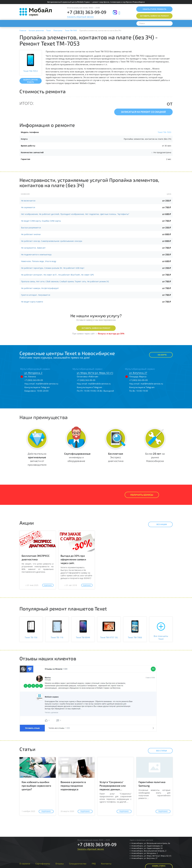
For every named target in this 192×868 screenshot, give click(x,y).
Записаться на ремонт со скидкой (143, 112)
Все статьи (159, 751)
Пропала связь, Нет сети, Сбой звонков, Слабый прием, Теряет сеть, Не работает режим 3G (65, 281)
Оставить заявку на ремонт (96, 328)
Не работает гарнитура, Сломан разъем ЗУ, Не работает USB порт (53, 268)
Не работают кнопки (31, 234)
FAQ (94, 863)
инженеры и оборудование (77, 457)
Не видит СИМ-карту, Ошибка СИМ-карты (41, 221)
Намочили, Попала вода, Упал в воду (39, 261)
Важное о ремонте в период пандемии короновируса (73, 786)
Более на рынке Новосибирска (155, 457)
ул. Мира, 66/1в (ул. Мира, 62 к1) (95, 373)
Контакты (106, 863)
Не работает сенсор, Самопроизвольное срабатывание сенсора (52, 241)
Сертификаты (43, 863)
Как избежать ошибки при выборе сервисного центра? (36, 786)
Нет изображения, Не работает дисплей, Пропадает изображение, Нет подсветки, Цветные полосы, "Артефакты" (75, 214)
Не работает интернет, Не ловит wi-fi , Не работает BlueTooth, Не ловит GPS (58, 275)
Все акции (159, 524)
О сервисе (25, 863)
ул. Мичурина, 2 (33, 373)
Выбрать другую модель (31, 81)
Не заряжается (28, 207)
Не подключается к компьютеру (36, 255)
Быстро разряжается (31, 228)
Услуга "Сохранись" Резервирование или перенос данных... (113, 786)
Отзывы (60, 863)
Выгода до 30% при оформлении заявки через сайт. (73, 559)
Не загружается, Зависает (33, 248)
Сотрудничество (78, 863)
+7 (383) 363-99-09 (87, 12)
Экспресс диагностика (116, 457)
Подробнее (48, 585)
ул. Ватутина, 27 (138, 373)
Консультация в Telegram (37, 387)
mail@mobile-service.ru (47, 384)
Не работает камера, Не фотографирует (40, 288)
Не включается (28, 201)
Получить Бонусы (142, 495)
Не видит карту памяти (32, 302)
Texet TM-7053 (165, 132)
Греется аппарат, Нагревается (36, 295)
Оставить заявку (154, 16)
